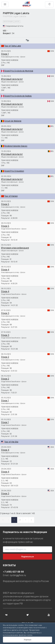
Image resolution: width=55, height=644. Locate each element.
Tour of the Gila (11, 442)
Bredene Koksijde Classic (16, 146)
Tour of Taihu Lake (13, 46)
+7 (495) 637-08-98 (13, 572)
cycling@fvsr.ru (18, 576)
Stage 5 (5, 204)
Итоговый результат (12, 79)
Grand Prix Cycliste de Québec (18, 96)
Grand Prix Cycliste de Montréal (19, 71)
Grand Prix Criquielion (14, 171)
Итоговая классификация (15, 248)
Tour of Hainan (11, 196)
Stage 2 (5, 357)
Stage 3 (5, 313)
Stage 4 (5, 270)
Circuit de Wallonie (13, 121)
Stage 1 (5, 54)
